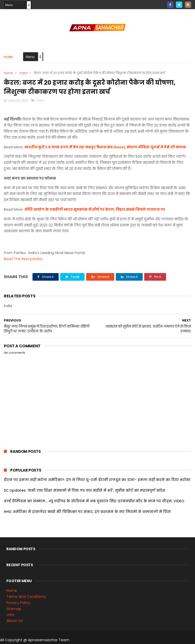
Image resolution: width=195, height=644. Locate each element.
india (23, 73)
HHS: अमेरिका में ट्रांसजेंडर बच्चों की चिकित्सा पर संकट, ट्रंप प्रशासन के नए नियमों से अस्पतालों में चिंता (87, 512)
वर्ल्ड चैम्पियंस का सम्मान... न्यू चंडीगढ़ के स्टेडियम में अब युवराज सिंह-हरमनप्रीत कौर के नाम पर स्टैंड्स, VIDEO (94, 501)
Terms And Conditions (26, 597)
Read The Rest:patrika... (24, 259)
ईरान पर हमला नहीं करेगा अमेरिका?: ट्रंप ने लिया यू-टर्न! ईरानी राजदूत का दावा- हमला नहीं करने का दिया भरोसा (97, 480)
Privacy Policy (18, 603)
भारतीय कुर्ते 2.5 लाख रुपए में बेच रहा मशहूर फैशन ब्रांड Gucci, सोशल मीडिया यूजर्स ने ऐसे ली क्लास (105, 147)
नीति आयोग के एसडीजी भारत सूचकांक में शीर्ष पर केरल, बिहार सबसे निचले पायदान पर (95, 209)
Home (8, 57)
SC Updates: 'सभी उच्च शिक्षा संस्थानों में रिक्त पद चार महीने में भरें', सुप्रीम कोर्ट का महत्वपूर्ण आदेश (85, 490)
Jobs (10, 615)
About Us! (15, 621)
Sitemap (14, 609)
